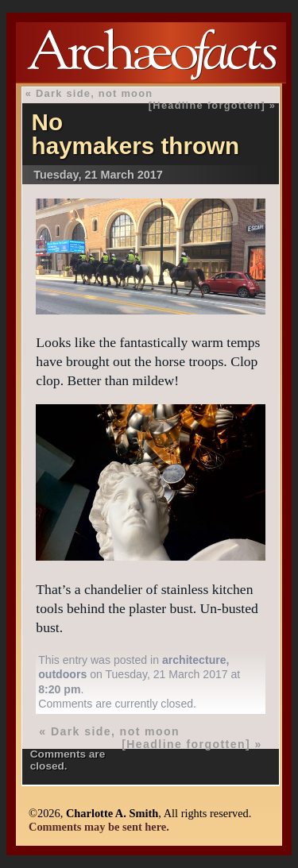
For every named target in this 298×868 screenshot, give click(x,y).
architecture (194, 660)
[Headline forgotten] (207, 105)
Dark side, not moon (94, 93)
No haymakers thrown (136, 134)
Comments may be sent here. (99, 827)
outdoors (62, 674)
